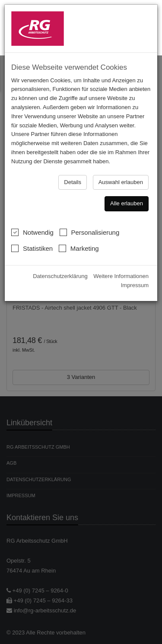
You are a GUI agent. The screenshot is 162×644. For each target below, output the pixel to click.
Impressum (135, 283)
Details (73, 180)
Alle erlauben (127, 202)
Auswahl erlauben (121, 180)
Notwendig (32, 231)
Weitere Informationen (121, 275)
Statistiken (32, 247)
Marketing (79, 247)
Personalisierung (90, 231)
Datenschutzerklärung (60, 275)
